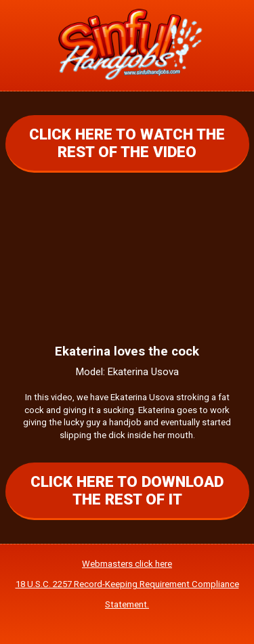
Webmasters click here (127, 564)
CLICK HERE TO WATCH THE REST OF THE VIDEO (127, 143)
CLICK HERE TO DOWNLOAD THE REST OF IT (127, 490)
